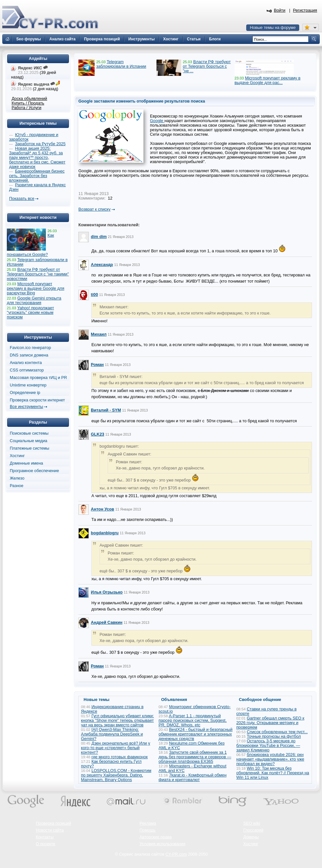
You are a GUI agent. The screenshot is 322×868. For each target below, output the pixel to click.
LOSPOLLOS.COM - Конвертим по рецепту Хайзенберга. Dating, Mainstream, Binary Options (116, 775)
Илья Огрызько (107, 592)
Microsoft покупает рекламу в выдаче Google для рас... (268, 80)
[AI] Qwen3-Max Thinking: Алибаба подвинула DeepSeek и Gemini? (112, 734)
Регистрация (305, 10)
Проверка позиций (53, 823)
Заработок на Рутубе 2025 (40, 144)
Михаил (99, 334)
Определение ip (25, 393)
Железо (17, 478)
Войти (280, 10)
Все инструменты (26, 407)
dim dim (99, 237)
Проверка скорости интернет (37, 400)
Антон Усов (102, 509)
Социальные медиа (28, 441)
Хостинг (17, 456)
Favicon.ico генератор (30, 348)
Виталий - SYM (106, 410)
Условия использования (162, 844)
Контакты (45, 837)
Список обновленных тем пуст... (277, 732)
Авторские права (156, 837)
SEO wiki (252, 823)
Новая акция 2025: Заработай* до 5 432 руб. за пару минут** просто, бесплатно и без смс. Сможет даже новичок (37, 158)
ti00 (94, 295)
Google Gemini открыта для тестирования (34, 301)
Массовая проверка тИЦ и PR (38, 378)
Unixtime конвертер (28, 385)
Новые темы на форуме (273, 28)
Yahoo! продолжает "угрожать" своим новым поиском (30, 313)
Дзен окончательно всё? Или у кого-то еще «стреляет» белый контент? (116, 748)
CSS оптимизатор (27, 370)
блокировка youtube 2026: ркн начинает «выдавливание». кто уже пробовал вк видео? (270, 759)
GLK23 (97, 434)
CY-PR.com (176, 854)
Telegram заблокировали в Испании (121, 64)
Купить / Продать (28, 103)
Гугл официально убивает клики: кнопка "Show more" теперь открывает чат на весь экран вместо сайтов (117, 721)
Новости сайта (50, 830)
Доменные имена (26, 463)
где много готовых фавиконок (120, 757)
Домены (251, 837)
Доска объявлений (29, 99)
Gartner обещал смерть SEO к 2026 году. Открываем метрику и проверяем (270, 723)
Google (157, 121)
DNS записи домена (29, 355)
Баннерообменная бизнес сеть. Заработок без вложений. (37, 176)
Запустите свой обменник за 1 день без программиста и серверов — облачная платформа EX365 (195, 757)
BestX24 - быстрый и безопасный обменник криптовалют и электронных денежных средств (196, 734)
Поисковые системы (29, 433)
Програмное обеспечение (34, 471)
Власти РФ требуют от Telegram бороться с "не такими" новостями (38, 274)
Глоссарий (253, 830)
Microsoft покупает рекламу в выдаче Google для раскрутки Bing (36, 288)
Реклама (148, 823)
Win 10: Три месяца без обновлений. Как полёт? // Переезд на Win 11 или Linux (273, 773)
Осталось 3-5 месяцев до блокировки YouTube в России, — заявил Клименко (268, 746)
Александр (102, 265)
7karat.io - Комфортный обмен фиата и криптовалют (193, 777)
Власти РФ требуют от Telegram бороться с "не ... (207, 66)
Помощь (148, 830)
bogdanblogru (105, 533)
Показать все (22, 199)
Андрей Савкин (107, 623)
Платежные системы (29, 448)
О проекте (46, 844)
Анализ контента (26, 363)
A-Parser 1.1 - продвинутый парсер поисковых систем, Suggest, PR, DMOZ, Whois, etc (193, 721)
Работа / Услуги (27, 108)
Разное (17, 486)
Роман (97, 365)
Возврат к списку (94, 209)
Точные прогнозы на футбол (274, 736)
